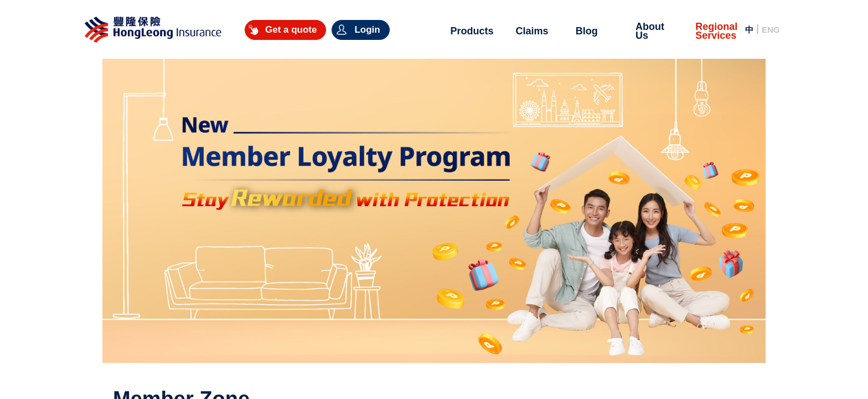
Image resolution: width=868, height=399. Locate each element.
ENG (771, 30)
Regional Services (716, 31)
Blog (587, 31)
